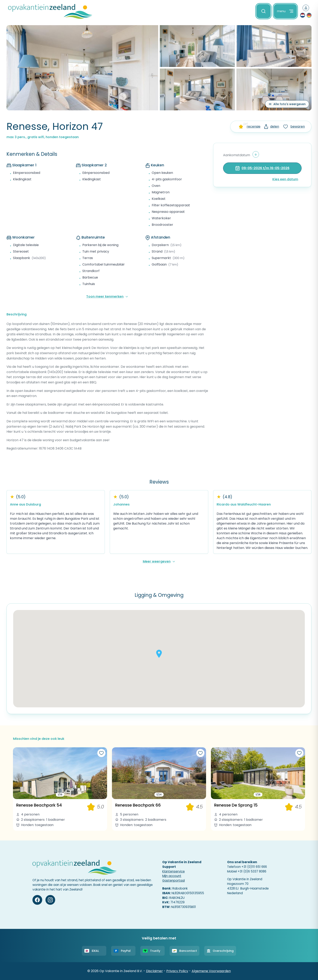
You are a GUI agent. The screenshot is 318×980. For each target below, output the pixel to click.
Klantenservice (174, 871)
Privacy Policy (177, 971)
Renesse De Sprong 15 (236, 805)
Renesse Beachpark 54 (39, 805)
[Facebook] (37, 900)
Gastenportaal (174, 880)
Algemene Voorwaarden (211, 971)
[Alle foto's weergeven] (287, 104)
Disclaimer (154, 971)
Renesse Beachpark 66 (138, 805)
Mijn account (172, 876)
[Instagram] (50, 900)
